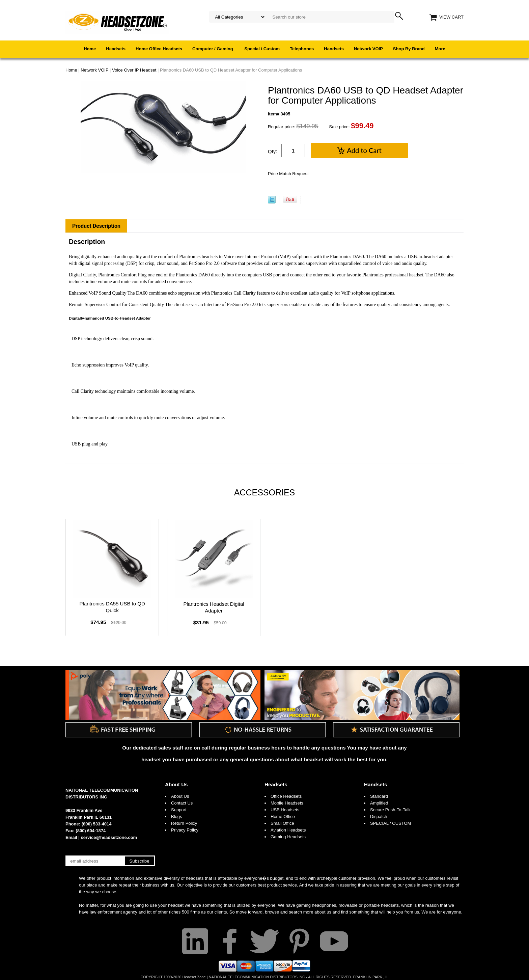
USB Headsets (285, 810)
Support (179, 810)
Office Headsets (286, 796)
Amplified (379, 803)
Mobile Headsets (287, 803)
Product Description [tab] (96, 226)
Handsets (334, 49)
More (440, 49)
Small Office (282, 823)
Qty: (273, 151)
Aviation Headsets (288, 830)
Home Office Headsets (159, 49)
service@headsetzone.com (109, 837)
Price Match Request (288, 174)
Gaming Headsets (288, 837)
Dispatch (379, 816)
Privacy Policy (185, 830)
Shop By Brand (409, 49)
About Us (176, 784)
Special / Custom (262, 49)
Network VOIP (368, 49)
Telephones (302, 49)
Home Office (283, 816)
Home (90, 49)
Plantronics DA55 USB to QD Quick (112, 607)
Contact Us (182, 803)
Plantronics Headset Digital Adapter (214, 607)
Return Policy (184, 823)
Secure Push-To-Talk (390, 810)
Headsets (116, 49)
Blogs (177, 816)
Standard (379, 796)
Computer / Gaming (213, 49)
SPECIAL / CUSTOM (391, 823)
